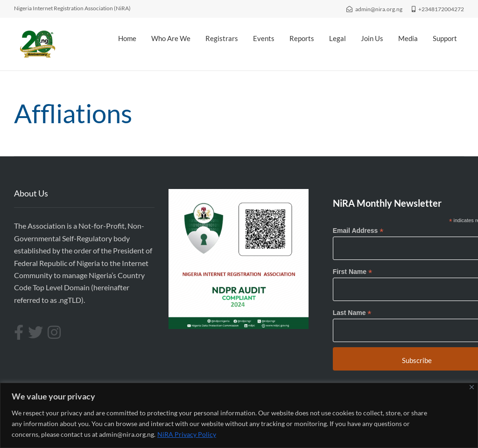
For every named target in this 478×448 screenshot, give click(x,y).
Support (445, 38)
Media (408, 38)
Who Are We (171, 38)
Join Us (372, 38)
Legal (337, 38)
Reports (302, 38)
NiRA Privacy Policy (187, 434)
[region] (239, 415)
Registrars (222, 38)
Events (264, 38)
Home (127, 38)
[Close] (472, 387)
